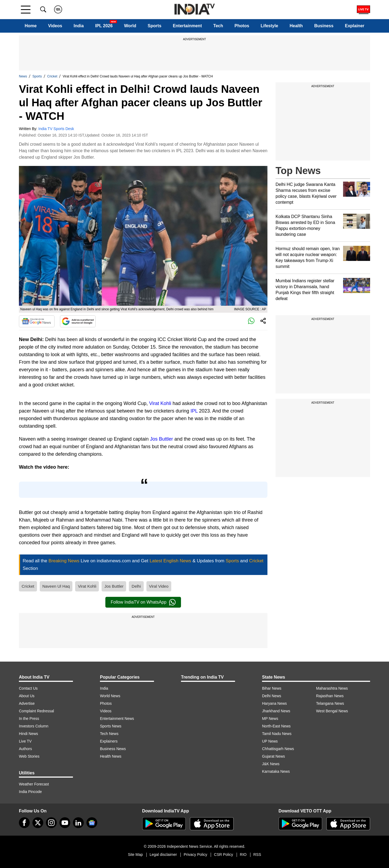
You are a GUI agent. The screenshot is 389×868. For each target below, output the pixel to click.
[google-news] (92, 823)
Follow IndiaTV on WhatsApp (143, 602)
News (23, 76)
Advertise (27, 703)
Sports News (111, 726)
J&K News (271, 764)
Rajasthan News (330, 696)
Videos (55, 26)
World (130, 26)
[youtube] (65, 823)
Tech (218, 26)
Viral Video (159, 586)
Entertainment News (117, 719)
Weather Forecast (34, 784)
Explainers (109, 741)
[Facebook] (24, 823)
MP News (270, 719)
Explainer (355, 26)
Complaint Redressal (36, 711)
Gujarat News (274, 756)
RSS (257, 855)
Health (296, 26)
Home (31, 26)
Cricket (52, 76)
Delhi (136, 586)
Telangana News (330, 703)
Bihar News (272, 688)
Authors (25, 749)
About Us (27, 696)
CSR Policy (224, 855)
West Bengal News (332, 711)
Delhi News (272, 696)
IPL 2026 (104, 26)
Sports (155, 26)
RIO (243, 855)
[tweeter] (38, 823)
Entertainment (187, 26)
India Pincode (30, 792)
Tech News (109, 734)
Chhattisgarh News (278, 749)
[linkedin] (78, 823)
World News (110, 696)
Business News (113, 749)
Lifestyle (269, 26)
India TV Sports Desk (56, 129)
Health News (111, 756)
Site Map (135, 855)
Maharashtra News (332, 688)
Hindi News (28, 734)
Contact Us (28, 688)
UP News (270, 741)
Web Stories (29, 756)
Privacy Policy (195, 855)
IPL (194, 411)
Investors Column (34, 726)
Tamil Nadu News (277, 734)
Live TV (25, 741)
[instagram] (51, 823)
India (79, 26)
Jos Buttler (161, 439)
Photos (242, 26)
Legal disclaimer (163, 855)
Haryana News (274, 703)
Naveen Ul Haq (56, 586)
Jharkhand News (276, 711)
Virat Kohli (160, 403)
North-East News (276, 726)
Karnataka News (276, 771)
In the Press (29, 719)
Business (324, 26)
